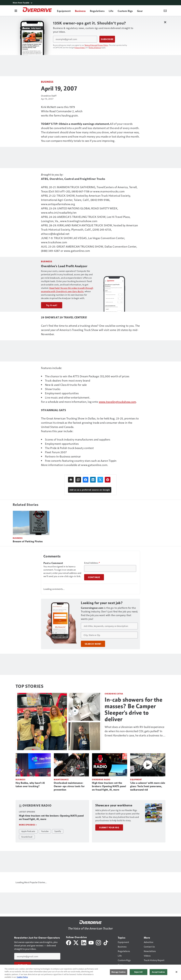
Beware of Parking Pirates (28, 541)
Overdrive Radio (101, 779)
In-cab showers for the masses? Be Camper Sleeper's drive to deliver (133, 709)
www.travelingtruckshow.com (118, 402)
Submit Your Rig (109, 827)
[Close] (176, 972)
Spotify (58, 831)
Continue (94, 577)
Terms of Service (95, 48)
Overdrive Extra (114, 694)
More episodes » (28, 825)
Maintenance (61, 779)
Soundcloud (27, 837)
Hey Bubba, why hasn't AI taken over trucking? (30, 785)
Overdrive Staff (49, 96)
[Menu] (16, 11)
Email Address (92, 563)
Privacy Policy (80, 48)
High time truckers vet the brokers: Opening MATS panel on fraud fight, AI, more (109, 786)
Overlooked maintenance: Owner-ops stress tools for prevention (69, 786)
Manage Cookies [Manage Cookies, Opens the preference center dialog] (118, 972)
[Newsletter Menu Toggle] (165, 11)
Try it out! (52, 305)
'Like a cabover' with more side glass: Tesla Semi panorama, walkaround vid (148, 786)
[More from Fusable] (90, 3)
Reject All (138, 972)
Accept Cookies (158, 972)
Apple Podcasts (28, 831)
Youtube (45, 831)
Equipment (136, 779)
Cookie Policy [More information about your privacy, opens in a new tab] (22, 977)
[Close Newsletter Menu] (165, 22)
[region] (90, 972)
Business (47, 82)
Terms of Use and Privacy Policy (96, 45)
